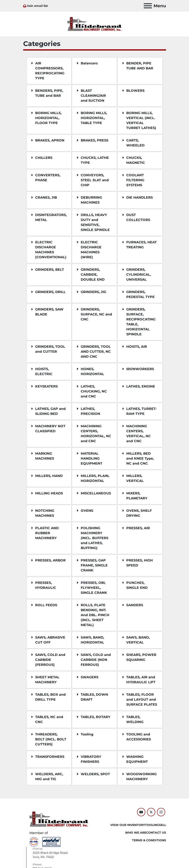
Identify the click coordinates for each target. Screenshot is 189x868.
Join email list (37, 6)
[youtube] (141, 812)
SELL (163, 825)
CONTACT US (156, 833)
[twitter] (151, 812)
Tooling (152, 825)
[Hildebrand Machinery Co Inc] (59, 819)
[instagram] (161, 812)
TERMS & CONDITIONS (149, 840)
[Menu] (148, 6)
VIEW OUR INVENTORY (128, 825)
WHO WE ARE (136, 833)
